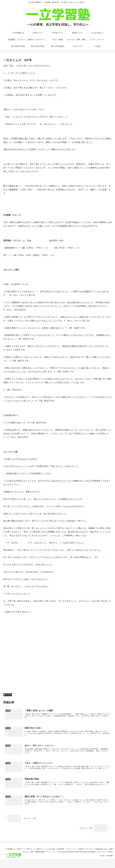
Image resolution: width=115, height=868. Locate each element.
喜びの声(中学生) (80, 858)
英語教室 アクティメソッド (76, 855)
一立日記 (8, 695)
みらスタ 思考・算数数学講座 (31, 858)
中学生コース (33, 855)
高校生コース (45, 855)
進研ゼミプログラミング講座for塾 (100, 855)
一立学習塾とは (9, 855)
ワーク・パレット (51, 858)
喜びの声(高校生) (94, 858)
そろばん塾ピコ (58, 855)
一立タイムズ (107, 858)
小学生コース (21, 855)
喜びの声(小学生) (65, 858)
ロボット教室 (13, 858)
